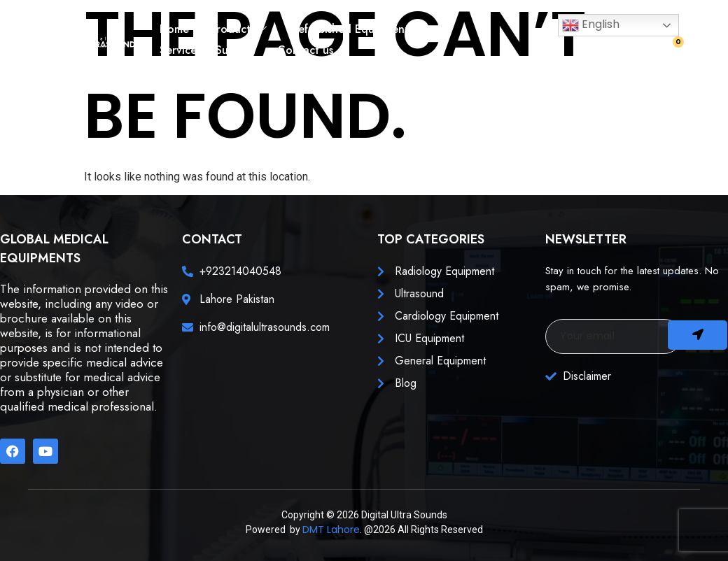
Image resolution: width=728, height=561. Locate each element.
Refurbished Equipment (350, 29)
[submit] (698, 335)
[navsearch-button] (639, 52)
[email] (614, 336)
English (591, 25)
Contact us (305, 50)
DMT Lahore (331, 530)
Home (174, 29)
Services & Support (208, 50)
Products (238, 29)
